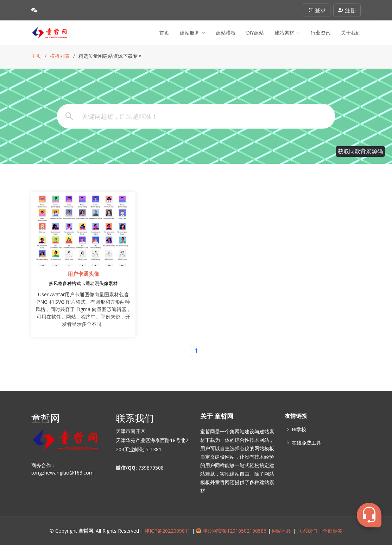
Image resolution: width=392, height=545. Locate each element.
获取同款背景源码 (360, 151)
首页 (164, 33)
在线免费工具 (306, 443)
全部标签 (332, 531)
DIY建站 (255, 33)
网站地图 (281, 531)
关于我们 (351, 33)
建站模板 (226, 33)
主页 (36, 56)
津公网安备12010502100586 (231, 531)
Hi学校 (299, 429)
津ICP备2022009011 (167, 531)
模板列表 (60, 56)
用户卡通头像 (83, 274)
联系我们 (307, 531)
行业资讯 (321, 33)
